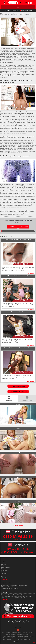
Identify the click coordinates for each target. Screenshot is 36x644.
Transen (3, 569)
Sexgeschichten (16, 10)
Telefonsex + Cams (27, 401)
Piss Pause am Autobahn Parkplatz (10, 588)
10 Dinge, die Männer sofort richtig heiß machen (14, 598)
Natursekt (4, 564)
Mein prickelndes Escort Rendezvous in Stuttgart (14, 585)
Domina (3, 566)
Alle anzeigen (18, 525)
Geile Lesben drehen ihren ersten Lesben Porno (13, 587)
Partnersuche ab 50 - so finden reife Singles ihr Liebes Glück (17, 596)
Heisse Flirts (4, 578)
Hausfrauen (4, 572)
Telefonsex (9, 401)
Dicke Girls (4, 570)
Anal (2, 576)
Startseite (7, 10)
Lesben (3, 575)
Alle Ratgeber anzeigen (19, 386)
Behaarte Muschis (6, 567)
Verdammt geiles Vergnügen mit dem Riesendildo (14, 595)
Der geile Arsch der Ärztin (27, 10)
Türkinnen (4, 573)
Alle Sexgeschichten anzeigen (19, 391)
